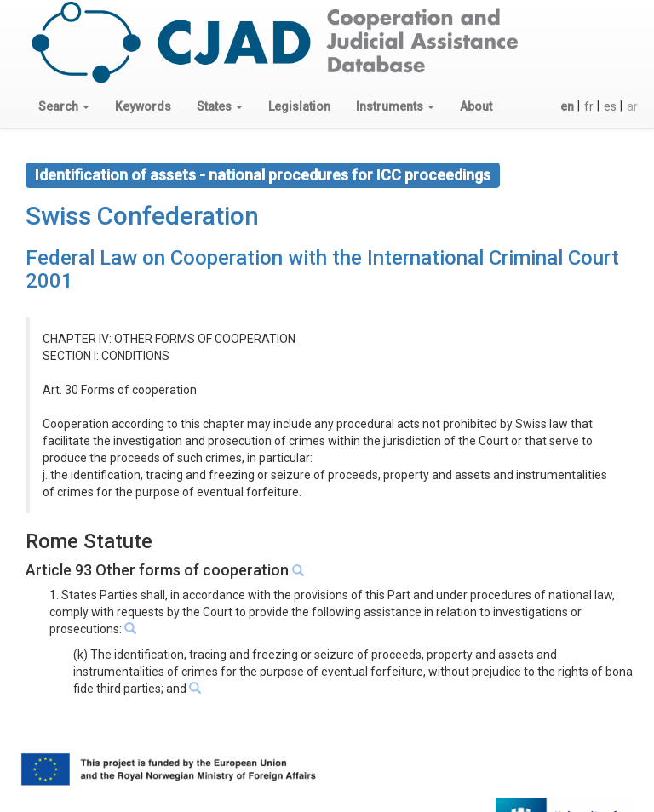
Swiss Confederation (142, 216)
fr (589, 106)
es (610, 106)
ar (632, 106)
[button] (64, 106)
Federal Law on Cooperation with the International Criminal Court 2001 (322, 269)
